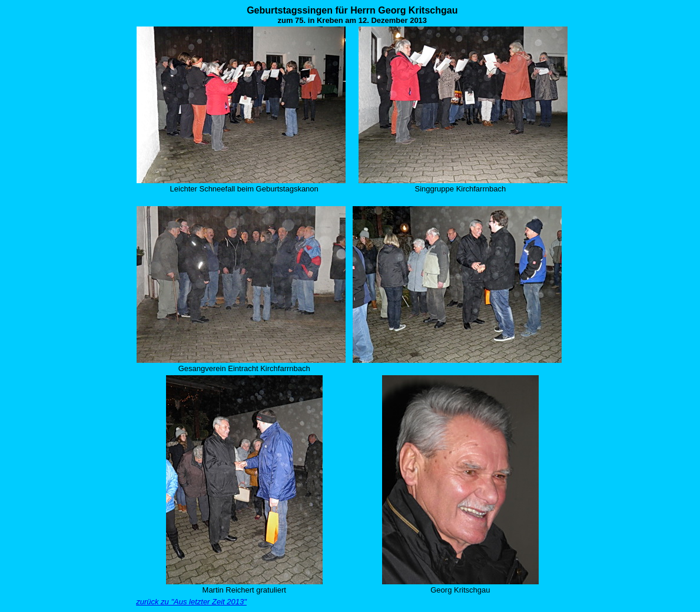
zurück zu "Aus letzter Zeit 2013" (191, 602)
